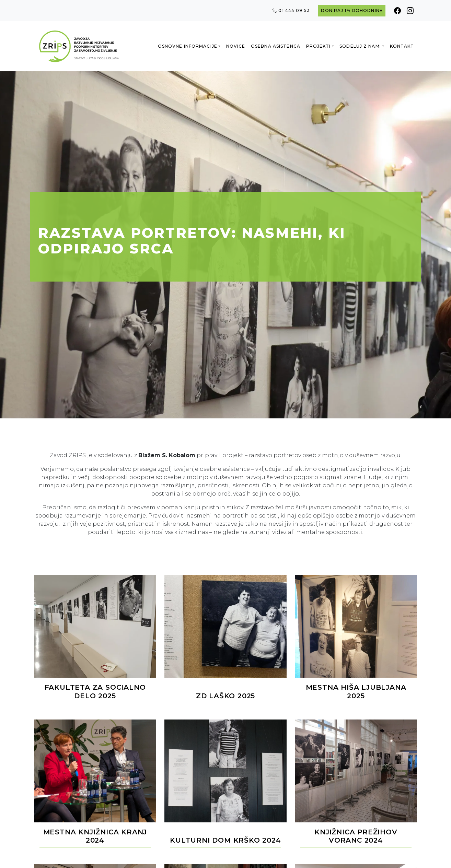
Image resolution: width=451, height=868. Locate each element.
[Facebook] (398, 11)
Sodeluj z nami (360, 46)
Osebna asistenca (276, 46)
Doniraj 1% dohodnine (352, 10)
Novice (236, 46)
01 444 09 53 (291, 11)
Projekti (319, 46)
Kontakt (402, 46)
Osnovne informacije (188, 46)
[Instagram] (410, 11)
